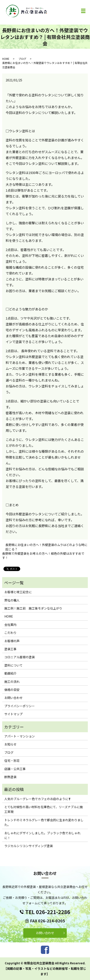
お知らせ (10, 744)
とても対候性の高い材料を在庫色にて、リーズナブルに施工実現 (44, 809)
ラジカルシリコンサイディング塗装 (29, 846)
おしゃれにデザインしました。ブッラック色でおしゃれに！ (42, 835)
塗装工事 (10, 649)
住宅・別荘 (12, 761)
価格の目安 (12, 690)
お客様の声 (12, 641)
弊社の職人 (12, 600)
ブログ (22, 59)
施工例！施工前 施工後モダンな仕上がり (33, 608)
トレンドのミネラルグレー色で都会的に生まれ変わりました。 (44, 822)
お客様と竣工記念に (18, 592)
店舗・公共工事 (15, 769)
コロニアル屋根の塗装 (20, 657)
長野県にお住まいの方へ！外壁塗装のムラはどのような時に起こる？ (46, 547)
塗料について (13, 665)
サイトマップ (13, 714)
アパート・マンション (20, 736)
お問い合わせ (13, 698)
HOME (6, 59)
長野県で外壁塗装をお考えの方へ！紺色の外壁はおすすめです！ (43, 556)
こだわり (10, 633)
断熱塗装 (10, 777)
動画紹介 (10, 673)
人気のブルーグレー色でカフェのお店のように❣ (38, 799)
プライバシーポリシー (20, 706)
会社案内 (10, 625)
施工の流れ (12, 682)
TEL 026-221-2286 (48, 912)
